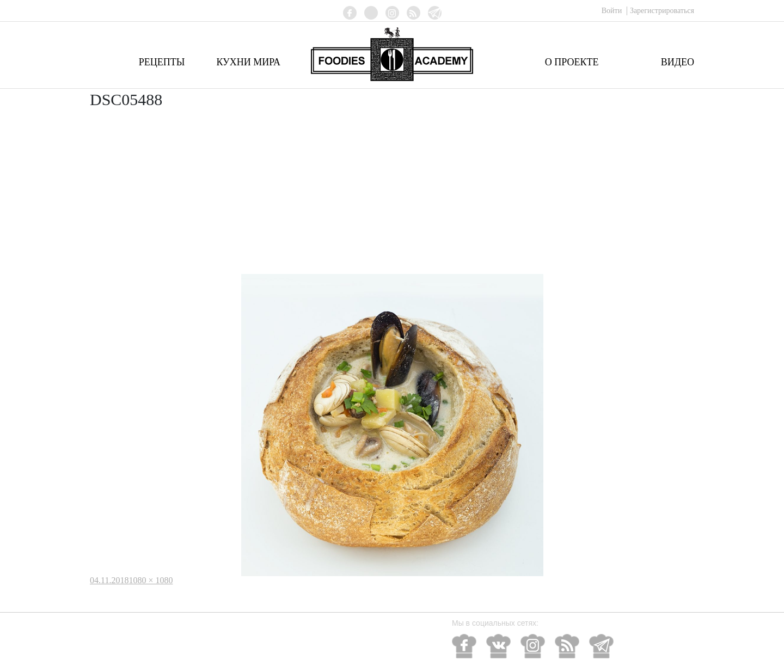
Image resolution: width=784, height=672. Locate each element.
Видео (678, 62)
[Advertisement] (392, 192)
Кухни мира (248, 62)
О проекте (572, 62)
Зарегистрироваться (662, 11)
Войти (613, 11)
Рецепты (162, 62)
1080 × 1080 (151, 580)
